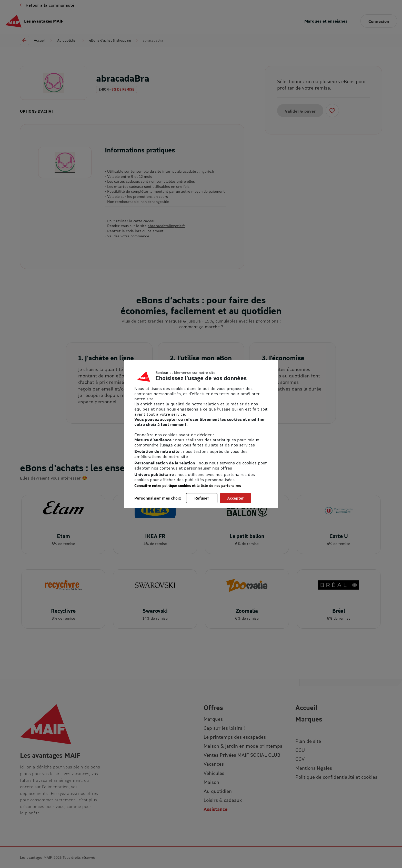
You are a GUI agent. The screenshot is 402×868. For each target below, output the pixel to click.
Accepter (235, 498)
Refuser (202, 498)
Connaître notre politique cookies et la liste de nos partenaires (188, 486)
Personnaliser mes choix (158, 498)
